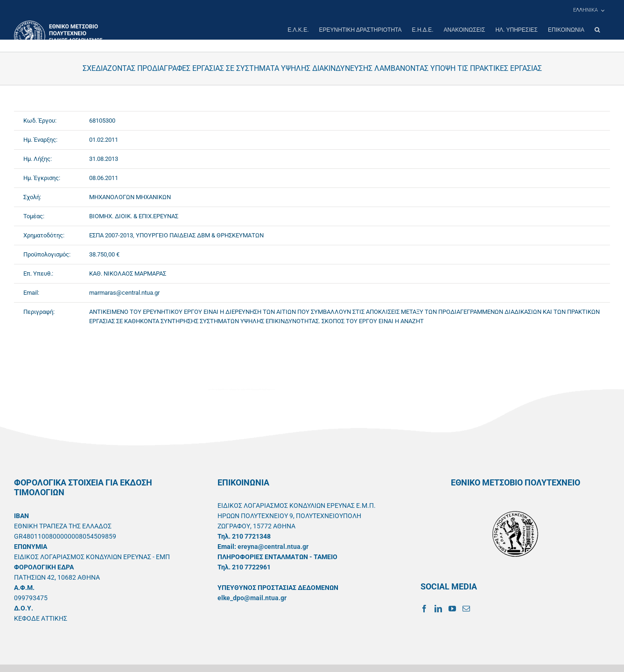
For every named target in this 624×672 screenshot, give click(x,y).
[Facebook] (424, 609)
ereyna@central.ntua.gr (273, 547)
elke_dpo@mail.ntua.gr (252, 598)
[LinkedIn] (438, 609)
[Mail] (466, 609)
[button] (597, 30)
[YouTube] (452, 609)
